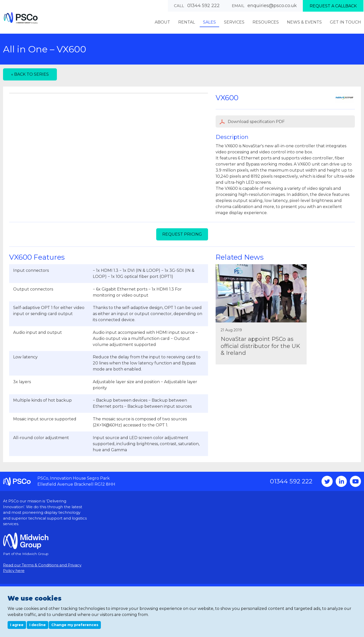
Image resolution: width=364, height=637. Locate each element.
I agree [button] (17, 625)
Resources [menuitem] (266, 22)
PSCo (21, 18)
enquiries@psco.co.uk (272, 6)
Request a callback (333, 6)
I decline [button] (38, 625)
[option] (109, 173)
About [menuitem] (162, 22)
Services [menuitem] (234, 22)
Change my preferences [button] (75, 625)
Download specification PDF (252, 122)
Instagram (341, 519)
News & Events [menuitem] (304, 22)
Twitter (327, 519)
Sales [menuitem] (209, 22)
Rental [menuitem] (187, 22)
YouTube (355, 519)
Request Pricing (182, 272)
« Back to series (30, 74)
